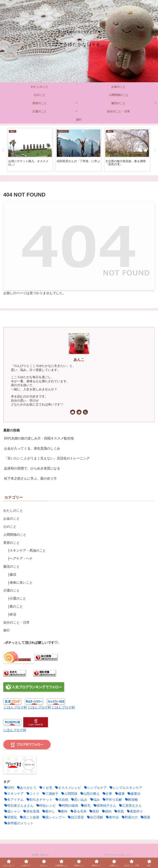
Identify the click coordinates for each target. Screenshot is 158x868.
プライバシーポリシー (118, 855)
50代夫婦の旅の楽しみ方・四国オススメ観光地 (39, 438)
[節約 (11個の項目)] (106, 812)
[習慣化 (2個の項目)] (10, 817)
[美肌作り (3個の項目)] (134, 812)
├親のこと (15, 606)
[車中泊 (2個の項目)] (112, 817)
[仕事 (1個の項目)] (107, 794)
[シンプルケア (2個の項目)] (95, 788)
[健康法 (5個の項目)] (133, 794)
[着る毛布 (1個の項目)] (78, 812)
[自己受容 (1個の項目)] (75, 817)
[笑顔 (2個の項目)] (94, 812)
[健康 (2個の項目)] (119, 794)
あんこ (79, 360)
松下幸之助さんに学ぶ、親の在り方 (30, 478)
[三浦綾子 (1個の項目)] (50, 794)
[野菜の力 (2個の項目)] (129, 817)
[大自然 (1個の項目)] (61, 800)
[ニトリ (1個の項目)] (32, 794)
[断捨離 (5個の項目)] (131, 800)
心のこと (10, 527)
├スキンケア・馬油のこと (27, 550)
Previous (3, 150)
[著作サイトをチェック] (73, 412)
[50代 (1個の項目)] (9, 788)
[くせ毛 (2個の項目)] (45, 788)
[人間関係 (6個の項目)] (69, 794)
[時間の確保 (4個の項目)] (68, 806)
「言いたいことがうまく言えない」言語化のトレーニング (47, 458)
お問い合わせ (40, 855)
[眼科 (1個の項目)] (62, 812)
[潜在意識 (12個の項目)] (31, 812)
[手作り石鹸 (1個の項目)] (112, 800)
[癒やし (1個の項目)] (48, 812)
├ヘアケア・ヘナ (20, 558)
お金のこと (12, 519)
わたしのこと (13, 511)
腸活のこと (12, 566)
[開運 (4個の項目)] (145, 817)
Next (155, 150)
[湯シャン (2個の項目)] (12, 812)
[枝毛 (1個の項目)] (85, 806)
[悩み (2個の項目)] (95, 800)
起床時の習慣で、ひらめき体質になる (32, 468)
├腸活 (12, 575)
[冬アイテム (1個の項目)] (13, 800)
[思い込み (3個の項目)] (79, 800)
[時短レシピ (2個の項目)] (46, 806)
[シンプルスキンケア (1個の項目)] (125, 788)
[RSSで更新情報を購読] (85, 412)
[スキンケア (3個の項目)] (13, 794)
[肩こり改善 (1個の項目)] (29, 817)
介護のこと (12, 590)
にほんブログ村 (15, 707)
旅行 (7, 630)
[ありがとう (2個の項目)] (26, 788)
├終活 (12, 614)
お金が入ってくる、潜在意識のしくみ (32, 448)
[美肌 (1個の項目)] (119, 812)
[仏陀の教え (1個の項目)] (90, 794)
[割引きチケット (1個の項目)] (39, 800)
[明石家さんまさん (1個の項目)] (18, 806)
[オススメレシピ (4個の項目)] (68, 788)
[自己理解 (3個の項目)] (95, 817)
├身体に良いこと (20, 583)
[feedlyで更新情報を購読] (79, 412)
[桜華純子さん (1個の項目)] (104, 806)
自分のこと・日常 (16, 622)
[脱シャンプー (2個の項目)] (53, 817)
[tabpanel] (30, 150)
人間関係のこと (15, 535)
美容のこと (12, 543)
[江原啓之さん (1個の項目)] (130, 806)
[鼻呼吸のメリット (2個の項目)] (18, 823)
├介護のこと (17, 598)
